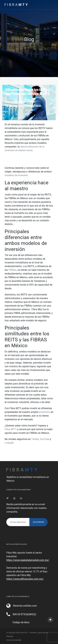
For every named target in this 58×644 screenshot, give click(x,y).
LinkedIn (9, 443)
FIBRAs (12, 270)
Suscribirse (39, 522)
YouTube (45, 439)
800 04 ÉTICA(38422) (24, 614)
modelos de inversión (16, 175)
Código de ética (21, 622)
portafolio (44, 412)
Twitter (35, 439)
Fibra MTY (10, 429)
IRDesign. (10, 636)
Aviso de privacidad (14, 640)
